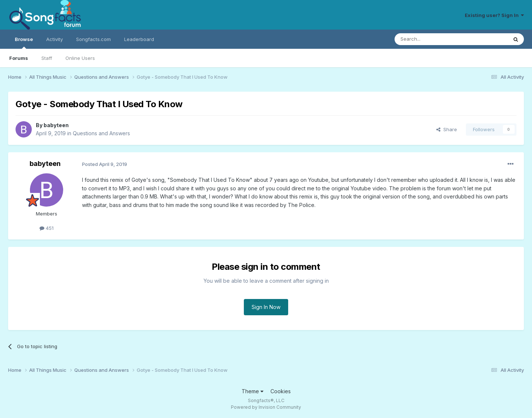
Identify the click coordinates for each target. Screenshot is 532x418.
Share (447, 129)
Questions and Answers (101, 133)
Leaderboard (139, 39)
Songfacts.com (93, 39)
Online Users (80, 58)
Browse (24, 43)
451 (47, 228)
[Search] (432, 39)
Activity (54, 39)
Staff (47, 58)
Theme (253, 391)
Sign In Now (266, 307)
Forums (19, 58)
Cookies (281, 391)
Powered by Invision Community (266, 407)
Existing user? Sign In (494, 15)
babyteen (56, 125)
